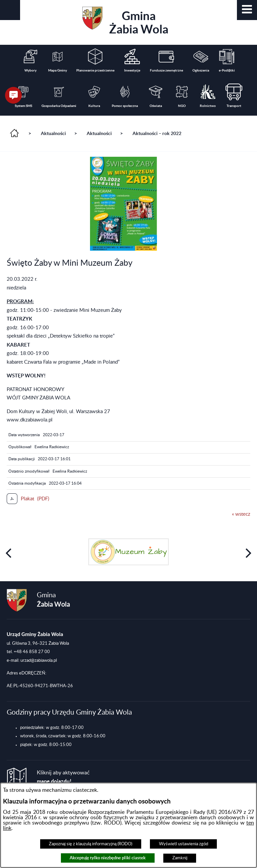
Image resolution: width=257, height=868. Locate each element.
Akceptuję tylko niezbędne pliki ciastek (108, 858)
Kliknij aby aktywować (63, 777)
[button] (247, 10)
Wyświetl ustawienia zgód (184, 844)
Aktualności (53, 133)
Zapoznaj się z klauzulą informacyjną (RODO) (91, 844)
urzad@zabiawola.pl (39, 660)
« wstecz (241, 514)
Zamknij (180, 858)
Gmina (125, 21)
